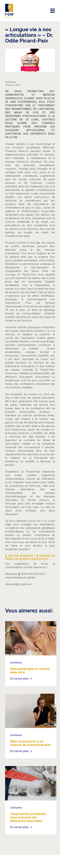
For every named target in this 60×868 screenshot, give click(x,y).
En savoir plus (19, 679)
